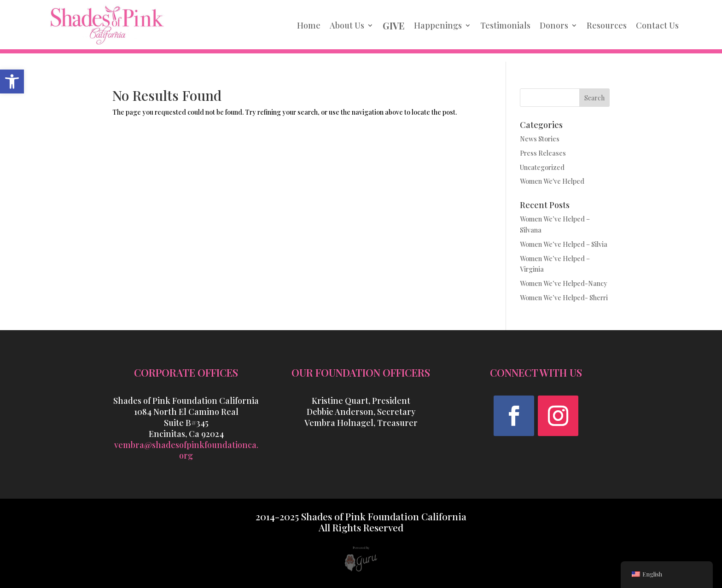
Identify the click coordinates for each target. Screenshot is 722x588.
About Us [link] (347, 25)
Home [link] (309, 25)
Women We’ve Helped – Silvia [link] (564, 244)
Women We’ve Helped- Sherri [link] (564, 298)
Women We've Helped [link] (552, 181)
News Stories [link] (540, 139)
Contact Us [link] (657, 25)
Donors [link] (554, 25)
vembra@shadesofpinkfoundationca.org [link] (186, 450)
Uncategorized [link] (542, 167)
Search (594, 98)
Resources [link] (607, 25)
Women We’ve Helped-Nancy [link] (564, 283)
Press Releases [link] (543, 153)
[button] (514, 416)
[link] (12, 82)
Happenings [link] (438, 25)
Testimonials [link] (505, 25)
